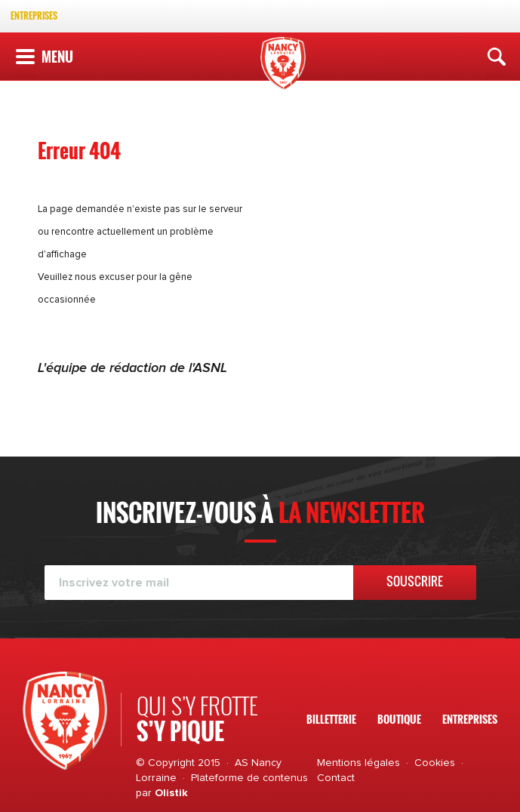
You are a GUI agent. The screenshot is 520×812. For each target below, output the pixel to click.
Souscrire (415, 581)
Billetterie (331, 719)
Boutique (399, 719)
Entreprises (34, 15)
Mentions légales (358, 763)
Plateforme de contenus (249, 778)
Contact (336, 778)
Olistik (171, 793)
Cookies (435, 763)
